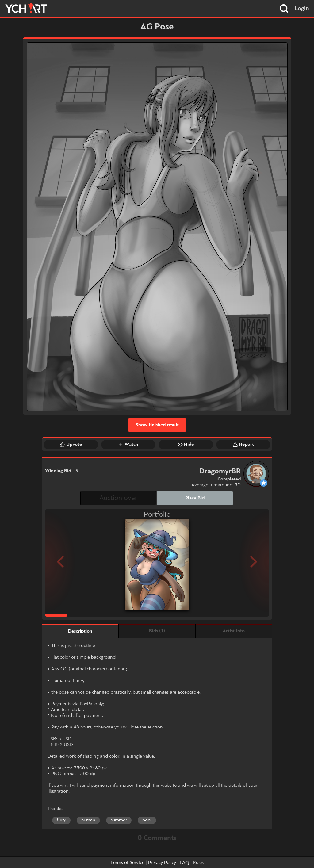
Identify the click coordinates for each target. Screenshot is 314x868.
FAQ (184, 863)
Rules (198, 863)
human (88, 820)
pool (147, 820)
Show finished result (157, 425)
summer (119, 820)
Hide (186, 445)
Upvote (71, 445)
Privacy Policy (162, 863)
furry (61, 820)
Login (302, 9)
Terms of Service (127, 863)
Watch (128, 445)
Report (243, 445)
